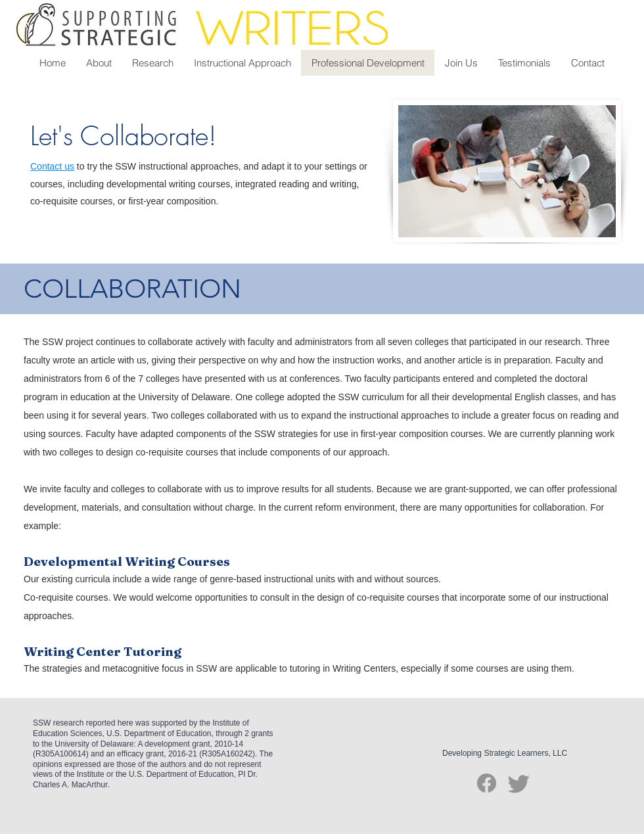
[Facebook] (487, 783)
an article (96, 360)
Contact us (52, 166)
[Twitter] (519, 783)
